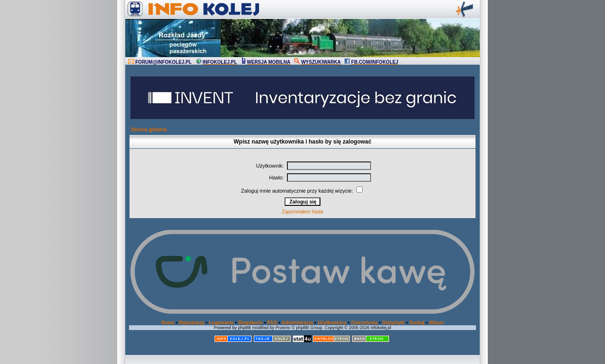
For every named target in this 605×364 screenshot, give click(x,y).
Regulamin (250, 323)
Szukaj (417, 323)
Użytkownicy (332, 323)
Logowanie (221, 323)
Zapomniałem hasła (302, 212)
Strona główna (149, 129)
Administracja (297, 323)
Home (168, 323)
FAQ (272, 323)
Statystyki (393, 323)
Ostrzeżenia (364, 323)
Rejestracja (192, 323)
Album (436, 323)
